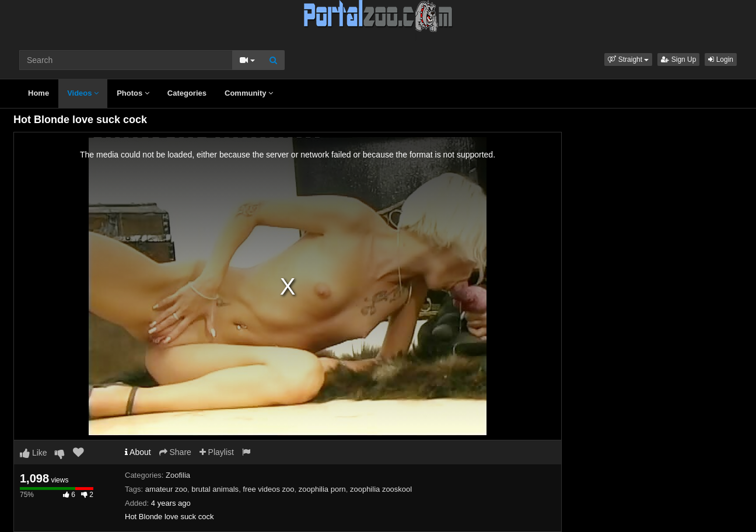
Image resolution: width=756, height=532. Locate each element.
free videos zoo (268, 489)
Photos (133, 93)
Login (721, 60)
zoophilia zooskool (381, 489)
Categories (187, 93)
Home (38, 93)
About (138, 452)
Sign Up (678, 60)
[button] (628, 60)
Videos (83, 93)
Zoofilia (178, 475)
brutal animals (215, 489)
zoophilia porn (322, 489)
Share (175, 452)
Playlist (217, 452)
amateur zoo (166, 489)
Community (249, 93)
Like (34, 453)
